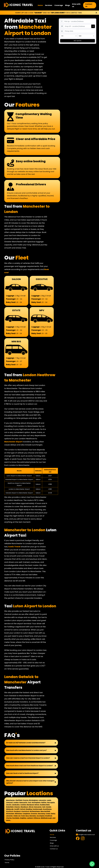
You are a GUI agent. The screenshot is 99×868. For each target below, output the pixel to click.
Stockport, (17, 811)
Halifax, (44, 802)
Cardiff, (17, 809)
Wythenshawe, (35, 811)
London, (16, 802)
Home (40, 5)
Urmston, (34, 814)
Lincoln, (9, 805)
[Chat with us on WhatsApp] (92, 864)
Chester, (17, 807)
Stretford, (10, 811)
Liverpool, (10, 802)
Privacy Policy (9, 860)
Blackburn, (25, 807)
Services (49, 5)
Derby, (53, 814)
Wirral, (31, 807)
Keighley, (23, 818)
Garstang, (41, 814)
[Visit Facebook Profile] (78, 839)
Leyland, (30, 818)
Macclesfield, (45, 811)
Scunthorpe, (47, 809)
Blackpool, (30, 805)
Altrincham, (10, 814)
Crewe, (48, 814)
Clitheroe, (37, 818)
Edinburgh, (10, 809)
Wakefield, (10, 807)
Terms (7, 863)
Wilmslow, (19, 814)
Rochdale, (16, 818)
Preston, (26, 800)
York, (30, 802)
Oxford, (23, 809)
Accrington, (41, 816)
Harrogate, (51, 802)
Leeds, (49, 800)
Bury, (27, 816)
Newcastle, (23, 802)
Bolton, (37, 805)
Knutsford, (25, 811)
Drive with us (76, 5)
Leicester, (10, 816)
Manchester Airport (13, 442)
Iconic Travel (14, 547)
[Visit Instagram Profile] (83, 839)
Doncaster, (38, 807)
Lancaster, (43, 800)
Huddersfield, (45, 805)
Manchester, (11, 800)
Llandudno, (16, 805)
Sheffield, (19, 800)
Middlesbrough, (46, 818)
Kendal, (49, 807)
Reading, (29, 809)
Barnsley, (33, 816)
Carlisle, (23, 805)
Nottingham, (36, 802)
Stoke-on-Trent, (19, 816)
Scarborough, (38, 809)
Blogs (68, 5)
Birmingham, (34, 800)
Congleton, (27, 814)
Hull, (44, 807)
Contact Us (89, 5)
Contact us (54, 849)
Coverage (59, 5)
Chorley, (9, 818)
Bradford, (49, 816)
